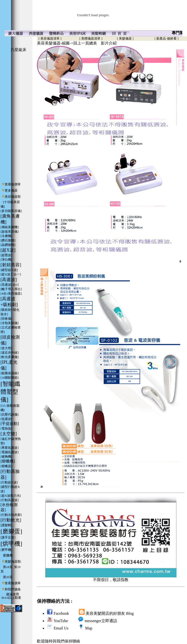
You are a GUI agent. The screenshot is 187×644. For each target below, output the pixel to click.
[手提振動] (10, 424)
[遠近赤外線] (10, 352)
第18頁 (8, 567)
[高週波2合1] (10, 285)
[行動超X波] (9, 482)
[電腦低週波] (10, 452)
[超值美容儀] (10, 232)
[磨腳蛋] (11, 531)
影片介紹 (109, 43)
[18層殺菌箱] (10, 378)
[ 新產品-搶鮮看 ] (167, 38)
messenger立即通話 (101, 621)
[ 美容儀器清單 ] (49, 38)
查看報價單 (13, 184)
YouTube (61, 621)
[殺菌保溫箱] (10, 373)
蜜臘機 (8, 555)
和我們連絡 (13, 589)
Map (89, 628)
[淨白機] (6, 260)
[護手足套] (8, 537)
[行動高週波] (10, 500)
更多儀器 (11, 190)
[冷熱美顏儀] (10, 323)
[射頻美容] (11, 265)
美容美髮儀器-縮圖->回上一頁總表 (67, 43)
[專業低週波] (10, 448)
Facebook (61, 613)
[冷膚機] (6, 236)
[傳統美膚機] (10, 227)
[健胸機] (6, 457)
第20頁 (8, 577)
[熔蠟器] (6, 466)
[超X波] (8, 250)
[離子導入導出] (11, 289)
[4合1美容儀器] (11, 293)
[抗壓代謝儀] (10, 414)
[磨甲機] (6, 550)
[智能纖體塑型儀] (10, 392)
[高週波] (9, 280)
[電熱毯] (6, 428)
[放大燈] (6, 348)
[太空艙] (9, 434)
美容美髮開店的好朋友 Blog (110, 613)
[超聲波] (6, 255)
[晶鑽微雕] (8, 245)
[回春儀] (6, 319)
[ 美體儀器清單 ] (91, 38)
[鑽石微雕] (8, 240)
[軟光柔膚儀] (10, 357)
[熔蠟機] (8, 461)
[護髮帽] (6, 525)
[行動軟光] (11, 520)
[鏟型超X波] (9, 270)
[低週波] (6, 419)
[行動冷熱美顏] (11, 515)
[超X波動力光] (11, 496)
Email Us (61, 628)
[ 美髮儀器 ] (125, 38)
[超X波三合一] (11, 274)
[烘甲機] (11, 544)
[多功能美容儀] (11, 211)
